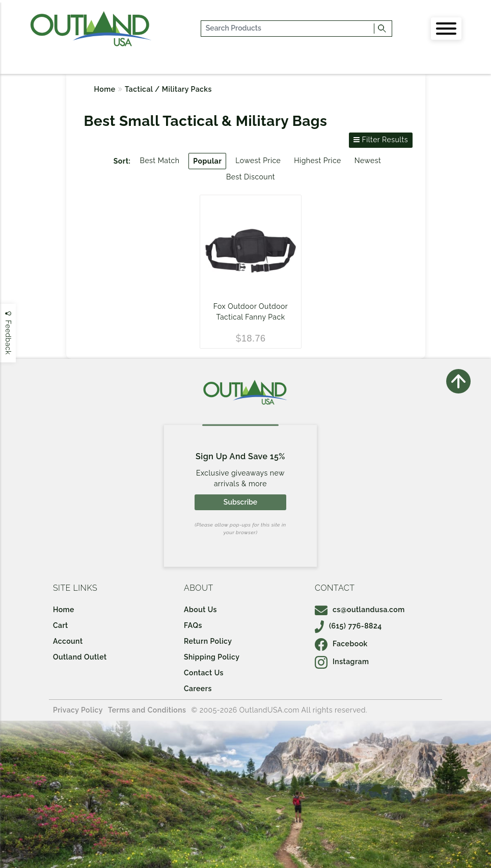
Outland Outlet (80, 657)
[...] (288, 29)
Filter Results (381, 140)
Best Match (160, 161)
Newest (368, 161)
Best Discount (251, 177)
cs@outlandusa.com (360, 610)
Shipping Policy (212, 657)
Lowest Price (258, 161)
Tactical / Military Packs (168, 89)
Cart (61, 625)
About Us (200, 610)
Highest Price (317, 161)
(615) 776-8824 (348, 626)
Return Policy (208, 641)
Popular (207, 161)
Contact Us (204, 673)
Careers (198, 689)
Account (68, 641)
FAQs (193, 625)
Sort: (122, 161)
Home (105, 89)
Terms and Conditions (147, 710)
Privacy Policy (78, 710)
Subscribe (240, 502)
